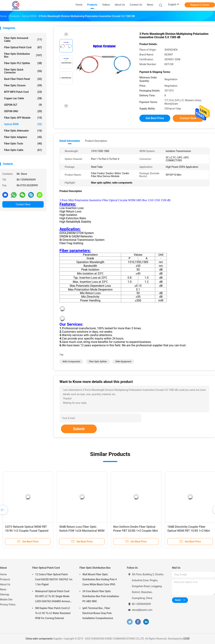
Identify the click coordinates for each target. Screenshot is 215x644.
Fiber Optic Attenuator (23, 131)
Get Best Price (155, 118)
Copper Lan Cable (23, 98)
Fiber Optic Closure (23, 85)
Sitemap (5, 594)
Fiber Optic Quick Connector (23, 71)
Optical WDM (23, 124)
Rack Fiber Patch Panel (23, 79)
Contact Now (23, 204)
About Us (5, 584)
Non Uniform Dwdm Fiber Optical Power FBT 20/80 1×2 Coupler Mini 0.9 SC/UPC (136, 531)
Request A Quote (200, 5)
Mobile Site (6, 599)
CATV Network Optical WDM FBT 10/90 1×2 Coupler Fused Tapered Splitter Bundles (27, 531)
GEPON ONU (23, 111)
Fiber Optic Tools (23, 144)
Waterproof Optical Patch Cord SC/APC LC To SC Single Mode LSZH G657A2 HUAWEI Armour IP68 (53, 597)
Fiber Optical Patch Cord (23, 47)
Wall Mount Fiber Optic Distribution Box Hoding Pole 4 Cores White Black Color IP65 (100, 579)
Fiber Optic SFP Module (23, 118)
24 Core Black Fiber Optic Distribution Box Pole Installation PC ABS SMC (101, 596)
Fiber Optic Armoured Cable (23, 39)
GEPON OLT (23, 105)
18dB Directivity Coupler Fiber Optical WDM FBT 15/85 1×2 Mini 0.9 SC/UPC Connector (189, 531)
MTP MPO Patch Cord (23, 92)
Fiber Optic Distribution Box (23, 55)
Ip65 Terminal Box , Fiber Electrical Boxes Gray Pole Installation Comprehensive (98, 613)
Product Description (96, 141)
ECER (187, 639)
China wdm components (39, 639)
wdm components (71, 362)
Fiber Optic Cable (23, 150)
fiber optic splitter (98, 362)
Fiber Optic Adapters (23, 137)
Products (5, 579)
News (3, 589)
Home (3, 574)
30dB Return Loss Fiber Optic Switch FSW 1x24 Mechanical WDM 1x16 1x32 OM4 (82, 531)
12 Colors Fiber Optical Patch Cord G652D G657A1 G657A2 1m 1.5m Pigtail (54, 579)
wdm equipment (123, 362)
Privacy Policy (8, 605)
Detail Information (70, 141)
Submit (79, 429)
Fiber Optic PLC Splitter (23, 63)
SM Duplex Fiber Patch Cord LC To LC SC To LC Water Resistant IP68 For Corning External (53, 613)
